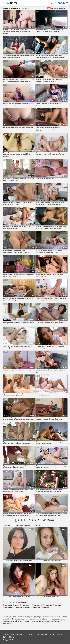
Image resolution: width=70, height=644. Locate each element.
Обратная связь (42, 634)
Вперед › (51, 520)
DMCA (12, 637)
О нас (52, 634)
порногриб (9, 608)
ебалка (28, 608)
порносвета (26, 605)
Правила (30, 634)
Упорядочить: (59, 8)
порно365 (8, 605)
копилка (58, 605)
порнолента (38, 605)
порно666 (48, 605)
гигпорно (19, 608)
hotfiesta (46, 608)
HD (52, 8)
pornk (17, 605)
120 (44, 520)
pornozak (37, 608)
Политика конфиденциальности (14, 634)
